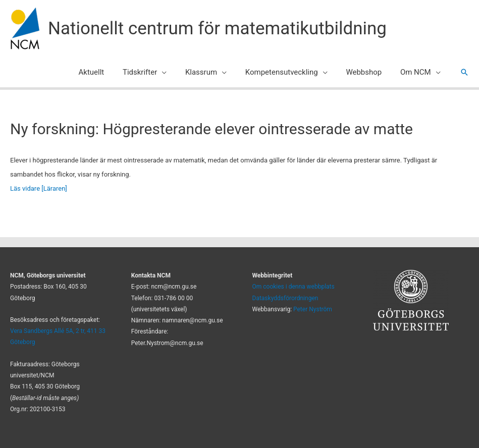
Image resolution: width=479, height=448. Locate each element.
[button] (464, 72)
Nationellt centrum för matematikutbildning (217, 29)
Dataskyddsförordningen (285, 298)
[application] (177, 72)
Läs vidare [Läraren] (39, 188)
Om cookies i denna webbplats (294, 287)
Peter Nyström (313, 309)
